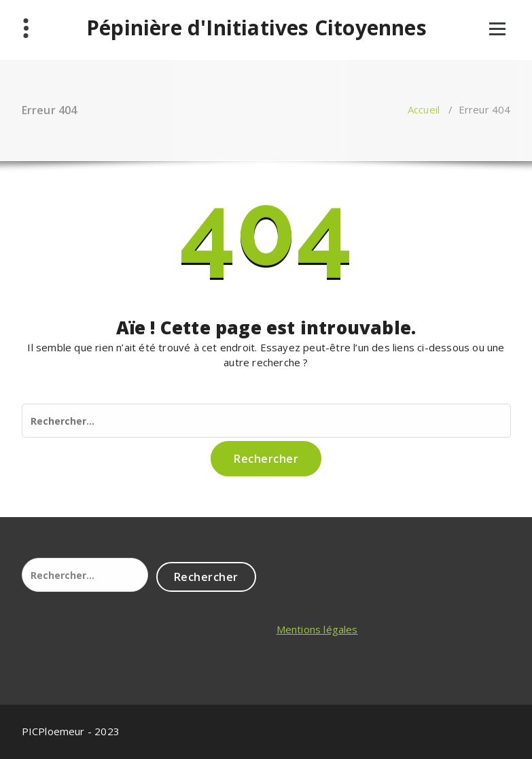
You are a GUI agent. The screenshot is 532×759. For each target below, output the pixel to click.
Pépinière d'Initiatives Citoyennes (256, 28)
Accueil (424, 109)
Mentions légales (317, 629)
